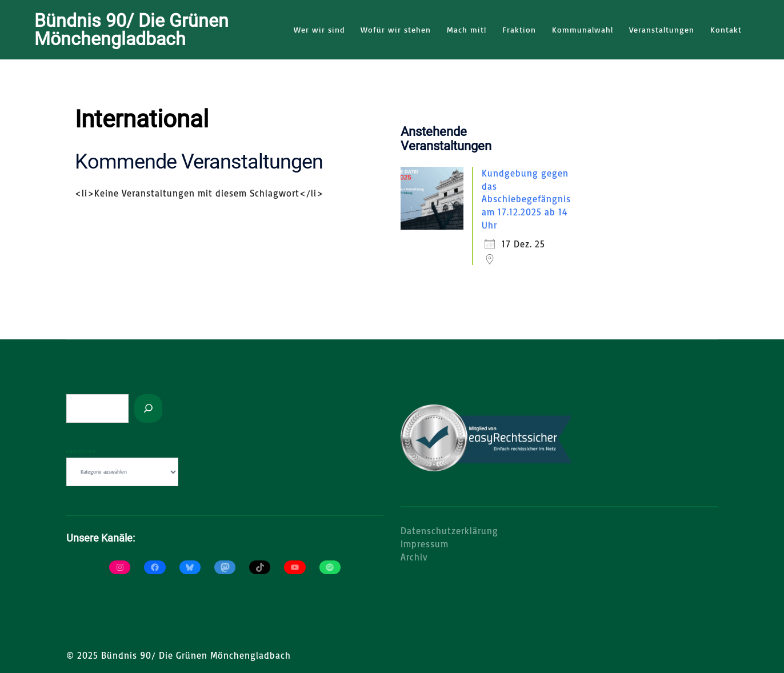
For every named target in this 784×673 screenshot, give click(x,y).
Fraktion (519, 29)
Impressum (425, 543)
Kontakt (726, 29)
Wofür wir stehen (396, 29)
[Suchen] (148, 408)
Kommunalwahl (583, 29)
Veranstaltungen (662, 29)
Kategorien (81, 450)
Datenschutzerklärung (449, 530)
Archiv (414, 556)
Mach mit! (467, 29)
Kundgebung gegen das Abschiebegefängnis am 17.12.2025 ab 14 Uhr (526, 199)
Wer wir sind (319, 29)
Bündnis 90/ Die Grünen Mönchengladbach (131, 30)
